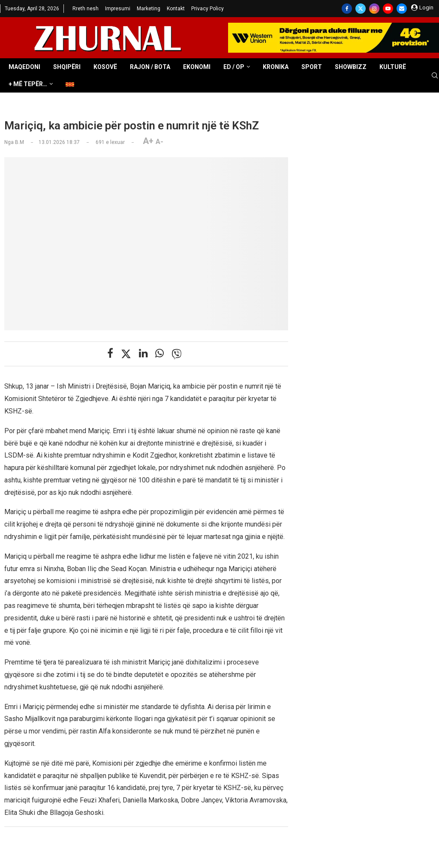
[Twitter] (361, 9)
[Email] (402, 9)
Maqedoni (24, 67)
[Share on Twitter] (126, 354)
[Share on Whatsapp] (159, 353)
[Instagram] (374, 9)
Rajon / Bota (150, 67)
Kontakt (176, 9)
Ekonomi (197, 67)
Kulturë (393, 67)
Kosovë (105, 67)
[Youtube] (388, 9)
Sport (312, 67)
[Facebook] (347, 9)
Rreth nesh (86, 9)
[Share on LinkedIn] (143, 353)
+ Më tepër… (28, 84)
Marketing (149, 9)
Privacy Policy (207, 9)
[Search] (435, 76)
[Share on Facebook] (110, 353)
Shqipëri (67, 67)
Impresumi (118, 9)
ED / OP (234, 67)
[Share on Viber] (177, 354)
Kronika (276, 67)
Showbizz (351, 67)
